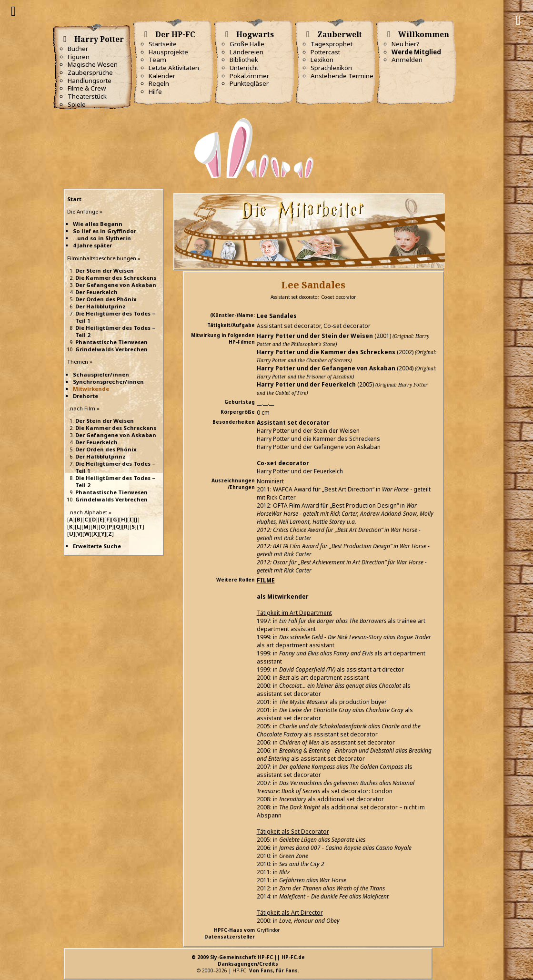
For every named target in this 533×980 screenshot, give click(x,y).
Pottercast (325, 52)
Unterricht (244, 68)
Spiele (77, 104)
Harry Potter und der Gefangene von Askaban (326, 368)
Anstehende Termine (342, 76)
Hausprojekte (168, 52)
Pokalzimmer (249, 76)
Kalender (162, 76)
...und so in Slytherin (102, 238)
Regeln (159, 83)
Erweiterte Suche (97, 546)
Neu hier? (406, 44)
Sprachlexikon (331, 68)
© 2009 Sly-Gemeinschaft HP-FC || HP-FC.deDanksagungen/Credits (248, 960)
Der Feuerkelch (96, 292)
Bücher (78, 49)
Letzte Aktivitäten (174, 68)
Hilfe (155, 92)
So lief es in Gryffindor (105, 231)
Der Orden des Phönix (106, 299)
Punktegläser (249, 83)
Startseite (163, 44)
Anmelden (407, 60)
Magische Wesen (93, 64)
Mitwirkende (91, 389)
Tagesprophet (332, 44)
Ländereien (246, 52)
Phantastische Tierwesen (111, 342)
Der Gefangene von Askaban (116, 285)
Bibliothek (244, 60)
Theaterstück (87, 96)
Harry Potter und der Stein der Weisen (315, 336)
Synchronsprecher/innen (108, 382)
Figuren (79, 57)
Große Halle (247, 44)
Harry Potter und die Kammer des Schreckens (326, 352)
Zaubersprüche (90, 72)
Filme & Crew (87, 88)
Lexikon (322, 60)
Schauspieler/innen (101, 374)
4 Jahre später (92, 245)
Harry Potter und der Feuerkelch (306, 384)
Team (157, 60)
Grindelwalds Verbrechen (111, 349)
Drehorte (85, 396)
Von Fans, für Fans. (274, 970)
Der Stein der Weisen (105, 271)
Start (74, 199)
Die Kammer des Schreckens (116, 278)
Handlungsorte (90, 81)
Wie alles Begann (98, 224)
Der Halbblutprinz (101, 306)
